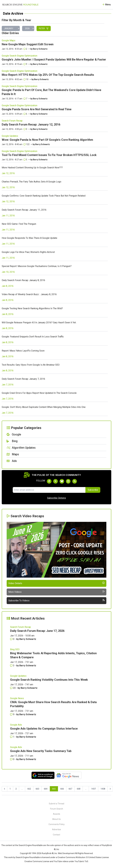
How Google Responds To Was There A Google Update (29, 238)
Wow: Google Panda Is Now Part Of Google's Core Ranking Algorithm (47, 140)
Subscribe (93, 490)
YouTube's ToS (81, 861)
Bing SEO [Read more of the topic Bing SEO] (15, 649)
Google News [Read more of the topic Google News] (17, 698)
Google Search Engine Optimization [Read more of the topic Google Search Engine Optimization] (20, 56)
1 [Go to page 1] (10, 789)
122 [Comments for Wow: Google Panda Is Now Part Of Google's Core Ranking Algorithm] (27, 144)
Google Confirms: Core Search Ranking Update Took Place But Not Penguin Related (44, 196)
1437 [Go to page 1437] (93, 789)
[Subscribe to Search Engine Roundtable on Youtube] (68, 481)
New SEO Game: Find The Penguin (19, 224)
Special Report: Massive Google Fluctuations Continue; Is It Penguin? (37, 266)
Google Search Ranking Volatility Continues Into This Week (49, 680)
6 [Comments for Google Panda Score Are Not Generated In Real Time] (25, 114)
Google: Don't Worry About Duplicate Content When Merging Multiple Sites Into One (44, 407)
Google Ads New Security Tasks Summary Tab (41, 751)
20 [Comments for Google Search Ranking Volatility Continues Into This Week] (13, 688)
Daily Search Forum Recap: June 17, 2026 (37, 631)
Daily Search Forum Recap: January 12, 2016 (31, 124)
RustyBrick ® (48, 853)
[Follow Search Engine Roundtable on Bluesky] (62, 481)
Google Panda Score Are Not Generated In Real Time (37, 109)
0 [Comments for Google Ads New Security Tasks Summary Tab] (12, 759)
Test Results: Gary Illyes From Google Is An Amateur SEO (31, 365)
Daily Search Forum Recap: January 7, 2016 (23, 379)
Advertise (57, 829)
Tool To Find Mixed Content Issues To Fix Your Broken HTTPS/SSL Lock (49, 155)
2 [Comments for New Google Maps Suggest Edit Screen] (25, 49)
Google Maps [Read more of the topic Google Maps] (9, 40)
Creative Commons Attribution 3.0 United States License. (83, 857)
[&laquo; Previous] (4, 789)
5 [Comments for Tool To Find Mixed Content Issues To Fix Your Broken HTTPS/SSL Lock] (25, 160)
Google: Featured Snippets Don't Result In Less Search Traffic (33, 337)
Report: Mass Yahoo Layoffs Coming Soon (23, 351)
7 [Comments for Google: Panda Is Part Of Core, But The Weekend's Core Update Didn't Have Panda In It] (25, 99)
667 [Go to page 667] (70, 789)
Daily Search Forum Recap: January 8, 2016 (23, 280)
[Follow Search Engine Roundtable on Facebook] (49, 481)
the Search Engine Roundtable (29, 845)
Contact (56, 835)
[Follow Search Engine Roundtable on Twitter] (55, 481)
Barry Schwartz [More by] (40, 49)
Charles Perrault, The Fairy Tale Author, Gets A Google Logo (32, 182)
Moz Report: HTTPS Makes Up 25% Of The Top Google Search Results (48, 75)
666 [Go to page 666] (62, 789)
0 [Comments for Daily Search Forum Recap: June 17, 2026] (12, 639)
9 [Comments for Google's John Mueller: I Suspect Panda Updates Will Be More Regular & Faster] (25, 64)
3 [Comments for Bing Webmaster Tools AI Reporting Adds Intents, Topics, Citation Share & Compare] (12, 666)
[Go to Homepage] (20, 5)
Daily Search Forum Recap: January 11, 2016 (24, 210)
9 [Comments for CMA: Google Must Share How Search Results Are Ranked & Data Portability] (12, 714)
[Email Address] (49, 490)
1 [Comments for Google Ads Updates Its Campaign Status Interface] (12, 737)
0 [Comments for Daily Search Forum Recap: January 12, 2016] (25, 129)
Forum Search (57, 809)
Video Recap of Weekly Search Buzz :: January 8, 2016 (29, 294)
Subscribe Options (56, 498)
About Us (56, 819)
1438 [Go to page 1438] (103, 789)
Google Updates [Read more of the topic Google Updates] (10, 136)
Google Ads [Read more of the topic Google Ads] (16, 725)
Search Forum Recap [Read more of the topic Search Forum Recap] (12, 121)
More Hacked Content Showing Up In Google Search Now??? (32, 168)
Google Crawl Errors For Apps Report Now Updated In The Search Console (39, 393)
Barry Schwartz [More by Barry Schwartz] (28, 639)
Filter (44, 28)
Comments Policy (57, 824)
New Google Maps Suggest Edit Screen (28, 44)
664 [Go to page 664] (46, 789)
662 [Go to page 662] (29, 789)
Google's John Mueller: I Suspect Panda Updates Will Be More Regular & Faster (54, 60)
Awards (57, 814)
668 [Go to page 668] (79, 789)
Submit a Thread (56, 804)
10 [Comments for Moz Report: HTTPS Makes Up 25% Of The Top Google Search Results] (26, 79)
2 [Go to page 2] (16, 789)
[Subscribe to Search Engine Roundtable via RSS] (75, 481)
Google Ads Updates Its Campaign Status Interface (44, 729)
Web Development (66, 853)
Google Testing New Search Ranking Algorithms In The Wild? (32, 308)
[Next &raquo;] (110, 789)
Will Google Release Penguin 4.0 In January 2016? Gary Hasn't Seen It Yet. (39, 323)
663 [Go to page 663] (37, 789)
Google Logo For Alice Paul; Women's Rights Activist (28, 252)
